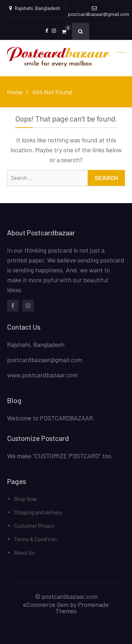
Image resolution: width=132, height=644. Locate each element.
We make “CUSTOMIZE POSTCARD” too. (60, 456)
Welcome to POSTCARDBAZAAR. (51, 418)
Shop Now (26, 499)
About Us (24, 553)
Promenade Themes (82, 608)
